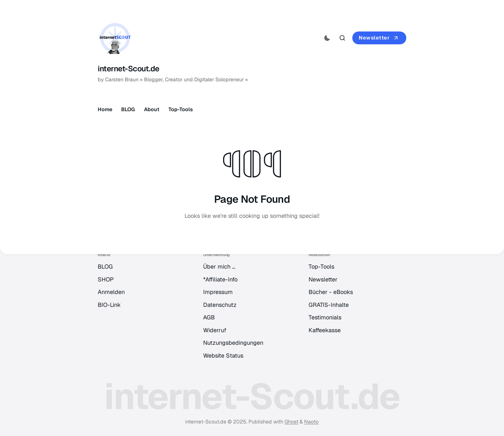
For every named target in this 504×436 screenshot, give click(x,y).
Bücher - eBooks (331, 292)
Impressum (218, 292)
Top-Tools (181, 109)
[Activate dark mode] (327, 38)
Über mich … (219, 267)
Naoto (311, 422)
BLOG (128, 109)
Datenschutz (220, 305)
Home (105, 109)
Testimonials (325, 317)
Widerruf (215, 330)
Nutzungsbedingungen (233, 343)
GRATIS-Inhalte (329, 305)
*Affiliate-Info (220, 279)
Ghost (291, 422)
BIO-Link (109, 305)
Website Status (223, 356)
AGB (209, 317)
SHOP (106, 279)
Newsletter (379, 38)
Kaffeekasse (325, 330)
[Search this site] (342, 38)
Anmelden (111, 292)
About (152, 109)
